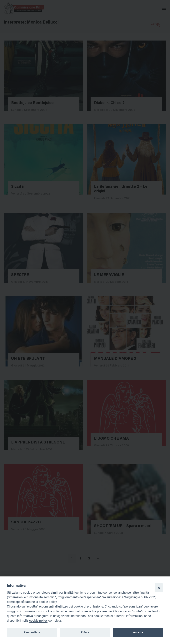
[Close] (159, 588)
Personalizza (32, 632)
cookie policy (38, 621)
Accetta (138, 632)
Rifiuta (85, 632)
